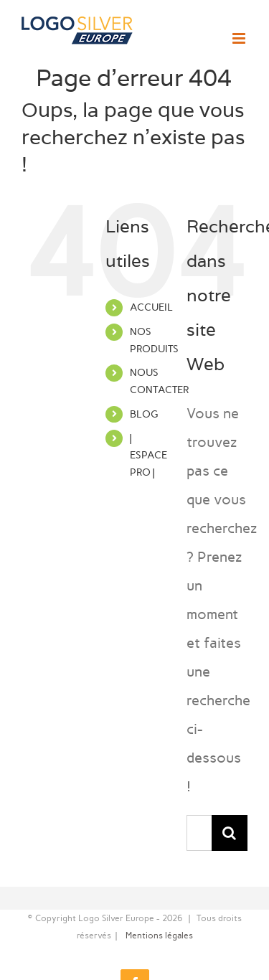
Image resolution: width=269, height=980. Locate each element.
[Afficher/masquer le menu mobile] (240, 38)
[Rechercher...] (199, 833)
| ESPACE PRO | (148, 455)
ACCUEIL (151, 307)
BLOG (144, 414)
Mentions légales (159, 936)
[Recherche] (230, 833)
